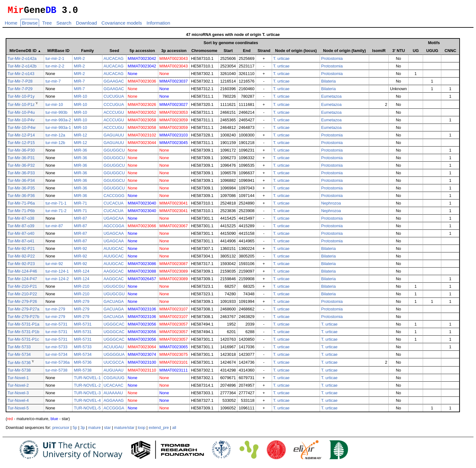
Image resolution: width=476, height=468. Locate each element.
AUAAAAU (113, 395)
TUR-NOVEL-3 (87, 395)
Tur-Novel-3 (18, 395)
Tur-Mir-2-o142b (22, 68)
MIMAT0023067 (174, 228)
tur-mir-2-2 (55, 68)
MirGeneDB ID (25, 52)
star (107, 429)
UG (416, 52)
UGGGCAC (114, 326)
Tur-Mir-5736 (19, 364)
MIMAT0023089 (174, 273)
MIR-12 (80, 137)
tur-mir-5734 (56, 356)
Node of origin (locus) (296, 52)
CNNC (450, 52)
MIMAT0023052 (142, 114)
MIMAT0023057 (174, 326)
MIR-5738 (83, 372)
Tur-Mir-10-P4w (21, 129)
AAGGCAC (114, 273)
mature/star (124, 429)
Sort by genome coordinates (231, 45)
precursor (61, 429)
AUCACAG (114, 60)
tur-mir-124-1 (57, 273)
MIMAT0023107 (174, 311)
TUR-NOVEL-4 (87, 402)
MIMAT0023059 (174, 122)
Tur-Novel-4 (18, 402)
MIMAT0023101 (174, 364)
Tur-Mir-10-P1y (21, 98)
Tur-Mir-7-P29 (20, 91)
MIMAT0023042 (142, 60)
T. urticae (282, 60)
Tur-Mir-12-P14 (21, 137)
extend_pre (159, 429)
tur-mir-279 (55, 311)
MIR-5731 (83, 326)
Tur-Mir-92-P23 (21, 266)
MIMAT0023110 (142, 372)
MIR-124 (81, 273)
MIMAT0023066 (142, 228)
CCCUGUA (114, 106)
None (133, 75)
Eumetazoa (331, 98)
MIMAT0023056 (142, 326)
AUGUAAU (114, 372)
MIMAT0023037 (174, 83)
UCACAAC (114, 387)
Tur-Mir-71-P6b (21, 213)
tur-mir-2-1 (55, 60)
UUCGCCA (114, 364)
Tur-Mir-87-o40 (21, 235)
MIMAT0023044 (142, 144)
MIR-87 (80, 220)
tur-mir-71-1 (56, 205)
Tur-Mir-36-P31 (21, 160)
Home (11, 25)
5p (75, 429)
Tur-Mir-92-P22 (21, 258)
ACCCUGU (114, 114)
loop (142, 429)
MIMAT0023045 (174, 144)
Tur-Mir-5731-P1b (23, 334)
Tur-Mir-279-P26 (22, 303)
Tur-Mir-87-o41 (21, 243)
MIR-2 (79, 60)
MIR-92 (80, 250)
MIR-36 (80, 152)
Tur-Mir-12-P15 (21, 144)
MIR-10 (80, 98)
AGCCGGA (114, 228)
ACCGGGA (114, 410)
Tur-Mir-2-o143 (21, 75)
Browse (30, 25)
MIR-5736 (83, 364)
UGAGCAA (114, 220)
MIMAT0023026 (142, 106)
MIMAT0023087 (174, 266)
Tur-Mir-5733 (19, 349)
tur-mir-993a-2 (58, 122)
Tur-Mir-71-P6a (21, 205)
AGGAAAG (114, 402)
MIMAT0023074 (142, 356)
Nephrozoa (331, 205)
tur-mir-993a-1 (58, 129)
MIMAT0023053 (174, 114)
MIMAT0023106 (142, 311)
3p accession (174, 52)
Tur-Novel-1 (18, 380)
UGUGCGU (114, 288)
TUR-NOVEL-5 (87, 410)
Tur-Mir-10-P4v (21, 122)
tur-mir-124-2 (57, 281)
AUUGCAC (114, 250)
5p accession (142, 52)
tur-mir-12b (55, 144)
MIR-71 (80, 205)
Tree (47, 25)
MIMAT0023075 (174, 356)
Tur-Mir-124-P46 (22, 273)
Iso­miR (379, 52)
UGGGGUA (114, 356)
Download (87, 25)
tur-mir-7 (53, 83)
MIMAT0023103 (174, 137)
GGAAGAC (114, 83)
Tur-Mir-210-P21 (22, 288)
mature (95, 429)
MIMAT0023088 (142, 273)
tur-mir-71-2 (56, 213)
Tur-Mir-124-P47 (22, 281)
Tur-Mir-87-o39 (21, 228)
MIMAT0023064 (142, 349)
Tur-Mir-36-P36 (21, 197)
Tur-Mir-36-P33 (21, 175)
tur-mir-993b (56, 114)
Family (87, 52)
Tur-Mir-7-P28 (20, 83)
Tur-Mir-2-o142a (22, 60)
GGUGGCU (114, 152)
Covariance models (122, 25)
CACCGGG (114, 197)
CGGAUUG (114, 380)
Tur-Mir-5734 (19, 356)
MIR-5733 (83, 349)
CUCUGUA (114, 98)
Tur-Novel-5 (18, 410)
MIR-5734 (83, 356)
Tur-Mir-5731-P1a (23, 326)
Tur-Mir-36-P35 (21, 190)
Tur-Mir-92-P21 (21, 250)
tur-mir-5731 (56, 326)
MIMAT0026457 (142, 281)
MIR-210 (81, 288)
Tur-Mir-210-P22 (22, 296)
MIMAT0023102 (142, 137)
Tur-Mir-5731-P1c (23, 341)
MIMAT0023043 (174, 60)
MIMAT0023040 (142, 205)
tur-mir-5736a (58, 364)
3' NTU (398, 52)
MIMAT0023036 (142, 83)
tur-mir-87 (54, 228)
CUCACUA (114, 205)
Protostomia (332, 60)
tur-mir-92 (54, 266)
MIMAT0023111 (174, 372)
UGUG (432, 52)
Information (158, 25)
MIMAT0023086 (142, 266)
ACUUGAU (114, 349)
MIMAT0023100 (142, 364)
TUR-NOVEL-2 (87, 387)
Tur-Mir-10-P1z (21, 107)
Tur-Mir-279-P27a (23, 311)
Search (64, 25)
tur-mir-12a (55, 137)
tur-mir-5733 (56, 349)
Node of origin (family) (345, 52)
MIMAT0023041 (174, 205)
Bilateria (328, 83)
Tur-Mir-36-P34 (21, 182)
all (174, 429)
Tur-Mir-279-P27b (23, 318)
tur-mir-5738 (56, 372)
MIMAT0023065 (174, 349)
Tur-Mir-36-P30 (21, 152)
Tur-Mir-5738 (19, 372)
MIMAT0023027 (174, 106)
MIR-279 (81, 303)
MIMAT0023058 (142, 122)
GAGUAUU (114, 137)
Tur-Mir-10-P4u (21, 114)
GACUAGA (114, 303)
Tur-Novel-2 (18, 387)
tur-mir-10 (54, 106)
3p (83, 429)
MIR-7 (79, 83)
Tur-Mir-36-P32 (21, 167)
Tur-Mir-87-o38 (21, 220)
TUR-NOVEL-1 (87, 380)
